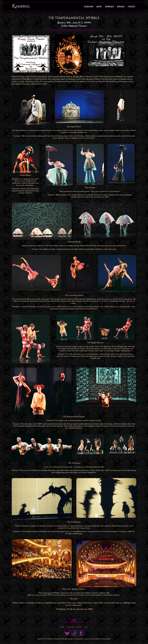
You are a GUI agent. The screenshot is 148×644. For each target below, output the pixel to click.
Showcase (110, 6)
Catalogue (89, 6)
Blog (86, 627)
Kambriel (21, 6)
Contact (132, 6)
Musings (121, 6)
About (99, 6)
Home (62, 627)
